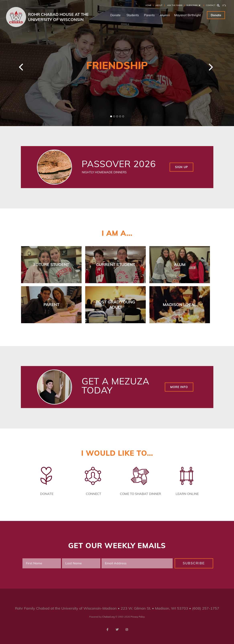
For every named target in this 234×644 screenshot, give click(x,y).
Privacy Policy (138, 617)
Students (133, 15)
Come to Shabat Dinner (140, 494)
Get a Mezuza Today (115, 386)
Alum (180, 264)
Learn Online (187, 494)
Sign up (181, 167)
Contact (211, 5)
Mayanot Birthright (187, 15)
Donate (115, 15)
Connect (94, 494)
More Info (179, 387)
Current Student (116, 264)
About (159, 5)
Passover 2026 (119, 164)
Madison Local (180, 304)
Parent (51, 304)
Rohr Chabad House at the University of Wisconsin (58, 17)
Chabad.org (108, 617)
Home (148, 5)
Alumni (165, 15)
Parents (149, 15)
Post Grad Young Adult (115, 304)
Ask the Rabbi (175, 5)
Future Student (51, 264)
